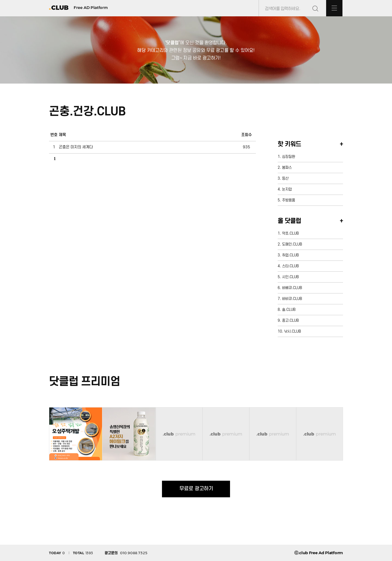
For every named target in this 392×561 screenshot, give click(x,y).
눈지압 (287, 189)
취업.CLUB (290, 255)
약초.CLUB (290, 233)
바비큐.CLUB (292, 299)
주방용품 (289, 200)
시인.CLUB (290, 277)
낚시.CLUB (293, 331)
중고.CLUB (290, 321)
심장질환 (289, 157)
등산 (285, 178)
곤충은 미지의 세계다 (76, 147)
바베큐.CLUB (292, 288)
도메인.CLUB (292, 244)
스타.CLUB (290, 266)
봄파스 (287, 168)
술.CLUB (289, 310)
